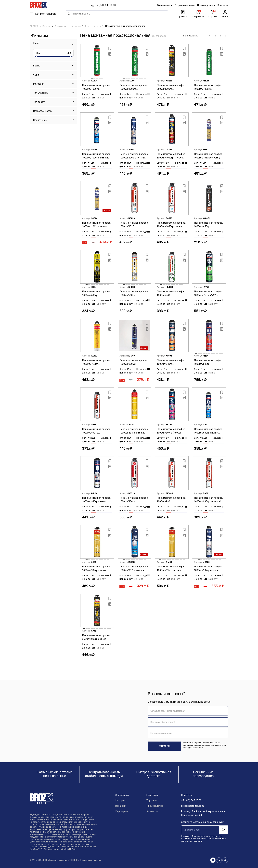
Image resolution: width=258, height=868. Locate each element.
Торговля (152, 801)
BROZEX (34, 26)
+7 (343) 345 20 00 (191, 801)
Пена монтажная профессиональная (125, 26)
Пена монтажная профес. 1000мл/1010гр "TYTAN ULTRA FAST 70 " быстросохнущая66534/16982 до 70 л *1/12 (172, 156)
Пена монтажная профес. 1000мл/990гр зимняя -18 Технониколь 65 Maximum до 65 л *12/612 (209, 500)
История (120, 801)
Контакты (223, 5)
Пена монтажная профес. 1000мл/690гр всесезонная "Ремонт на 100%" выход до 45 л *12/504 (97, 294)
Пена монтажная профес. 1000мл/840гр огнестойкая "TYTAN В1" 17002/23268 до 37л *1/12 (209, 362)
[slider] (36, 57)
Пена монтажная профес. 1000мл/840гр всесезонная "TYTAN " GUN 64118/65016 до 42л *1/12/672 (171, 362)
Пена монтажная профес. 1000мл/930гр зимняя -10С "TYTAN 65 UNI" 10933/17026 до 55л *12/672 (208, 431)
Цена (36, 43)
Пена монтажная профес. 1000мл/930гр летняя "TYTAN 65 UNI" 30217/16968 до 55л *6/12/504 (97, 500)
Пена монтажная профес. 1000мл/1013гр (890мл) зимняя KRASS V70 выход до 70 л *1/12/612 (209, 156)
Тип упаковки (41, 93)
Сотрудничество (185, 5)
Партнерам (122, 811)
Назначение (40, 120)
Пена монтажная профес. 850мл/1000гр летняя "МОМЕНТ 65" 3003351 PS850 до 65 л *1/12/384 (97, 637)
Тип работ (39, 102)
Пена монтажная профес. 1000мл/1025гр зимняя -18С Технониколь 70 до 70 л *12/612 (171, 225)
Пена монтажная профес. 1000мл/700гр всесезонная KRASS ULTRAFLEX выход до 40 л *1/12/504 (134, 294)
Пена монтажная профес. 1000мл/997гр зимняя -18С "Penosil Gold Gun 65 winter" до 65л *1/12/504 (97, 569)
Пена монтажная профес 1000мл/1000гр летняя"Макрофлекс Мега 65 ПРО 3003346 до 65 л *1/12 (134, 87)
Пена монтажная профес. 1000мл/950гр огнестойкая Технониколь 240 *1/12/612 (134, 500)
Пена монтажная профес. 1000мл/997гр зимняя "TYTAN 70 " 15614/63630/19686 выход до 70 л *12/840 (134, 569)
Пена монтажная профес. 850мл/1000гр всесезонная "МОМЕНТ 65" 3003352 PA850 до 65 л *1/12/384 (172, 87)
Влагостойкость (42, 111)
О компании (165, 5)
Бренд (37, 66)
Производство (206, 5)
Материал (39, 84)
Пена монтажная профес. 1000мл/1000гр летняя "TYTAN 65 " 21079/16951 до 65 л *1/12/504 (134, 156)
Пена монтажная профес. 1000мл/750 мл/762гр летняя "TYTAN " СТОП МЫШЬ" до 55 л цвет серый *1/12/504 (208, 294)
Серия (37, 75)
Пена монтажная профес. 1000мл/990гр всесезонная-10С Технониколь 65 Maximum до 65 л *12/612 (171, 500)
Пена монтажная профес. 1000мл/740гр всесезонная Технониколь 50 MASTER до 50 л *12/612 (172, 294)
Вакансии (121, 806)
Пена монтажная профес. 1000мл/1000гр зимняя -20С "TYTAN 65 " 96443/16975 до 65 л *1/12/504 (97, 156)
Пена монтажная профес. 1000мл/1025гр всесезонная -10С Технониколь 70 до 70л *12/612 (134, 225)
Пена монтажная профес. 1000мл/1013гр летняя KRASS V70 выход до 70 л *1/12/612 (97, 225)
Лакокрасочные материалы (68, 26)
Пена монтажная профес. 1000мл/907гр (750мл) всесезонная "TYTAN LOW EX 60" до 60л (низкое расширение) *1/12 (172, 431)
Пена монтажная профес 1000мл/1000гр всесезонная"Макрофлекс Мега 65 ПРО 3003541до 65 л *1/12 (97, 87)
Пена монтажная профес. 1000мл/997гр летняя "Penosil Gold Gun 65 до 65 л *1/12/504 (172, 569)
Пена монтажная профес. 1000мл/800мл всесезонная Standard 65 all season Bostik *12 (134, 362)
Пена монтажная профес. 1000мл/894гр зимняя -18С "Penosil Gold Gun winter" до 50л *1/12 (134, 431)
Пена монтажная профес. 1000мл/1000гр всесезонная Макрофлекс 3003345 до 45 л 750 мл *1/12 (209, 87)
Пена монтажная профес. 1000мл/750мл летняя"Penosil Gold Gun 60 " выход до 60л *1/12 (97, 362)
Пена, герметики (93, 26)
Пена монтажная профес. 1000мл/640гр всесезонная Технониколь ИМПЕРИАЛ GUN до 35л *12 (209, 225)
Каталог (46, 26)
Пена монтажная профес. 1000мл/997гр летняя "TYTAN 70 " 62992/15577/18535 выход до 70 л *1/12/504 (209, 569)
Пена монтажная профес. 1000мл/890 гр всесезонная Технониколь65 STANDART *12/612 (97, 431)
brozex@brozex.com (192, 806)
